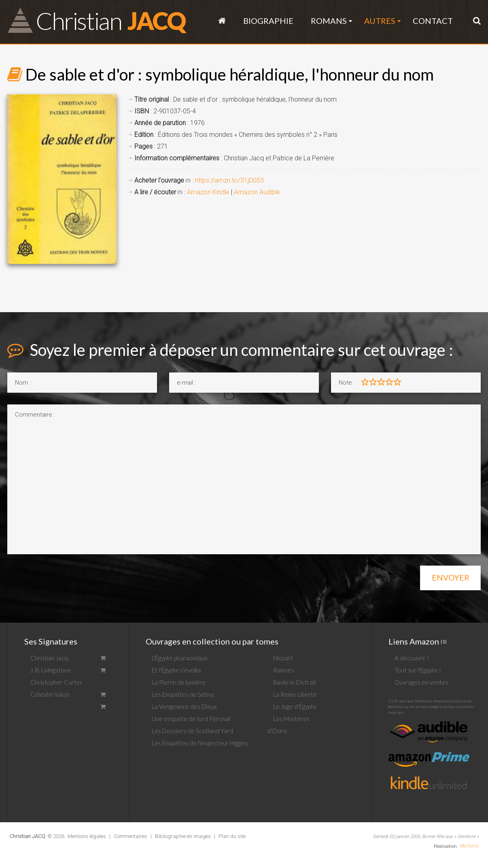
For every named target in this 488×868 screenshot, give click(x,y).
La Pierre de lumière (179, 682)
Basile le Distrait (295, 682)
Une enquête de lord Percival (191, 719)
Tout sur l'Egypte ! (418, 670)
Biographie (268, 21)
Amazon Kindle (208, 192)
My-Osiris (469, 846)
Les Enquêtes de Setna (183, 694)
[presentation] (69, 575)
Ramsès (284, 670)
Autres (380, 21)
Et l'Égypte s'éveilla (176, 670)
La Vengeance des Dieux (184, 706)
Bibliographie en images (183, 836)
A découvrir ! (412, 658)
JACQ (110, 20)
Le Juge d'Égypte (295, 706)
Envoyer (451, 577)
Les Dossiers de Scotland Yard (192, 731)
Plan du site (232, 836)
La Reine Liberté (295, 694)
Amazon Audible (257, 192)
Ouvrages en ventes (421, 682)
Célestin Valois (50, 694)
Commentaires (130, 836)
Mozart (283, 658)
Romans (329, 21)
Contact (433, 21)
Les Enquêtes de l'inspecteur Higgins (200, 743)
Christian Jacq (49, 658)
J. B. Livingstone (51, 670)
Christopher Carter (56, 682)
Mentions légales (87, 836)
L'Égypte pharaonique (180, 658)
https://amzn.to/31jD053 (229, 180)
